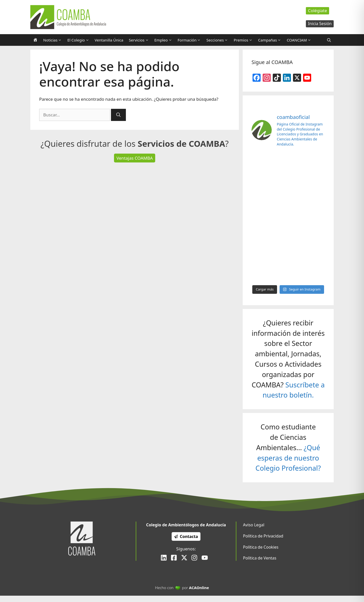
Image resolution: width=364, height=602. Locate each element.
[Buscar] (118, 115)
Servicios (140, 40)
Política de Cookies (261, 547)
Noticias (54, 40)
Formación (191, 40)
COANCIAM (300, 40)
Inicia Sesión (320, 24)
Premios (244, 40)
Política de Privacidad (263, 536)
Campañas (271, 40)
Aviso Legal (254, 525)
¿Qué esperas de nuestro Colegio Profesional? (288, 458)
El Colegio (79, 40)
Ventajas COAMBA (135, 158)
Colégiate (317, 11)
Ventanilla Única (109, 40)
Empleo (165, 40)
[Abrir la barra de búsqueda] (329, 40)
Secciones (219, 40)
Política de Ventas (260, 558)
